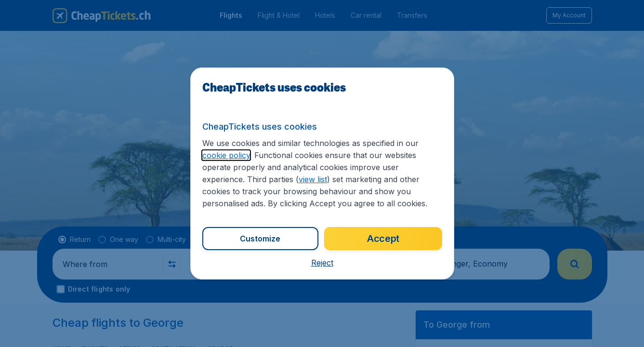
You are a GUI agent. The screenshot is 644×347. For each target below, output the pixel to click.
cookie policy (226, 155)
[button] (322, 263)
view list (313, 179)
